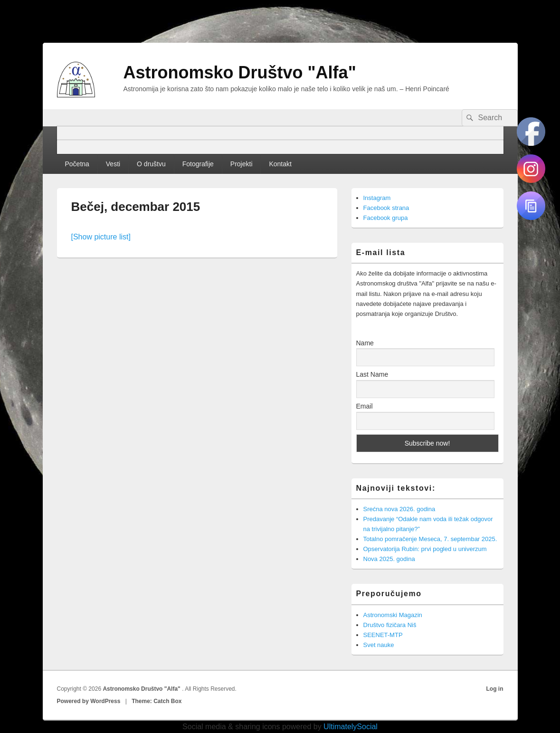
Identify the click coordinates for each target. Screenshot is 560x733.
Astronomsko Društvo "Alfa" (240, 72)
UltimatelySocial (351, 727)
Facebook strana (386, 208)
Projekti (242, 164)
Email (365, 406)
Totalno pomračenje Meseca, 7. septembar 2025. (430, 539)
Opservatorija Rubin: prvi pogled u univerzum (425, 549)
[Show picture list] (101, 237)
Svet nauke (379, 645)
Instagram (377, 198)
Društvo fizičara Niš (390, 625)
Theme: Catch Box (157, 701)
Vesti (113, 164)
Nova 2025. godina (389, 559)
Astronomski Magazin (393, 615)
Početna (77, 164)
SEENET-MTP (383, 635)
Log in (495, 689)
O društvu (151, 164)
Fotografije (198, 164)
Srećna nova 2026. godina (399, 509)
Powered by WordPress (89, 701)
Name (365, 343)
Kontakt (280, 164)
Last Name (372, 374)
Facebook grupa (386, 218)
